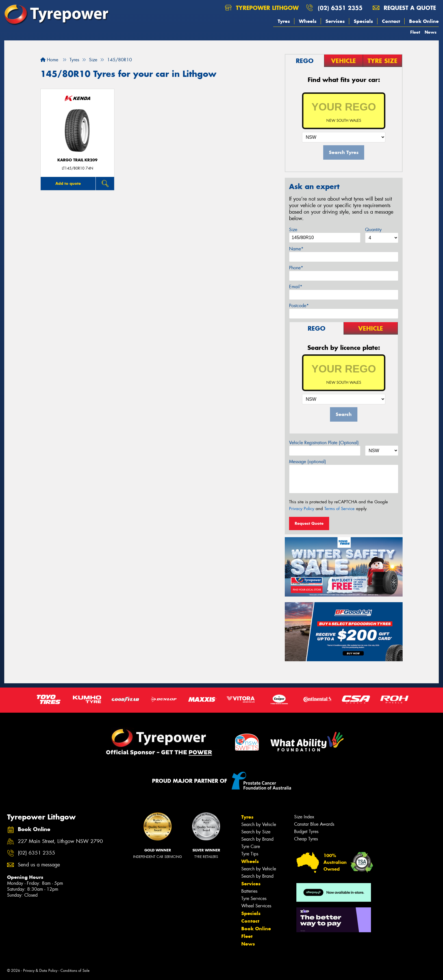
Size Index (304, 817)
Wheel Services (256, 906)
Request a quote (404, 8)
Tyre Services (254, 898)
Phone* (296, 268)
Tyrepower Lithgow (262, 8)
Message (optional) (308, 462)
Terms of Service (339, 509)
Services (335, 21)
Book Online (424, 21)
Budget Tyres (306, 832)
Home (49, 60)
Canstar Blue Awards (314, 824)
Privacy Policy (302, 509)
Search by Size (256, 832)
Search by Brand (257, 839)
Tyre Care (251, 846)
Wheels (308, 21)
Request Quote (309, 523)
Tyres (284, 21)
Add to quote (68, 183)
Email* (296, 287)
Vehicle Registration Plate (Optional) (324, 443)
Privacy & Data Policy (40, 971)
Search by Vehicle (259, 824)
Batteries (249, 891)
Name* (296, 249)
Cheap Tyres (306, 839)
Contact (391, 21)
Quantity (373, 230)
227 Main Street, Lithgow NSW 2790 (60, 841)
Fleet (415, 32)
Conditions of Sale (75, 971)
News (431, 32)
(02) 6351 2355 (340, 8)
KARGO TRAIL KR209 (77, 160)
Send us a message (39, 865)
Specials (363, 21)
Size (293, 230)
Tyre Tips (250, 854)
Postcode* (299, 306)
